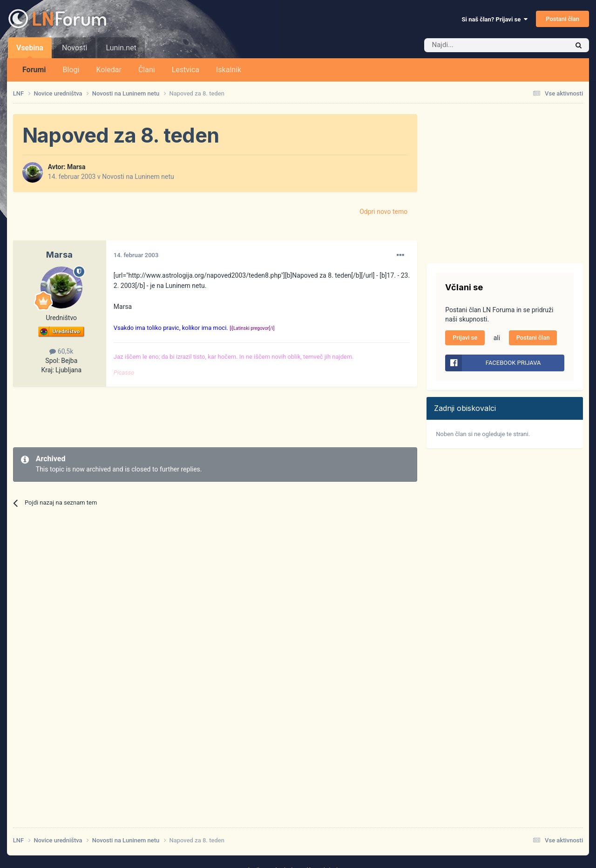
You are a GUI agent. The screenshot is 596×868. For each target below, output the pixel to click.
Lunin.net (121, 48)
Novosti (75, 48)
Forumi (34, 70)
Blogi (71, 70)
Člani (147, 70)
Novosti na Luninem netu (138, 177)
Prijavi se (465, 338)
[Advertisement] (183, 417)
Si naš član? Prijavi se (495, 19)
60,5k (61, 351)
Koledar (108, 70)
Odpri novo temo (383, 212)
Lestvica (186, 70)
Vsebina (30, 51)
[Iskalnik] (477, 45)
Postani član (562, 19)
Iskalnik (229, 70)
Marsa (76, 167)
